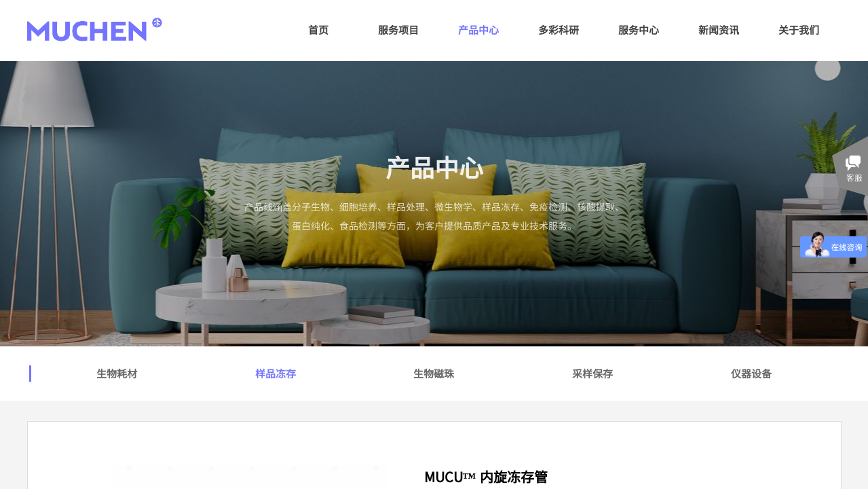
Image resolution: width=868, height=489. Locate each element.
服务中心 (639, 30)
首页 (318, 30)
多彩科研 (559, 30)
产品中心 (478, 30)
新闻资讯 (719, 30)
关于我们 (799, 30)
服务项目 (398, 30)
